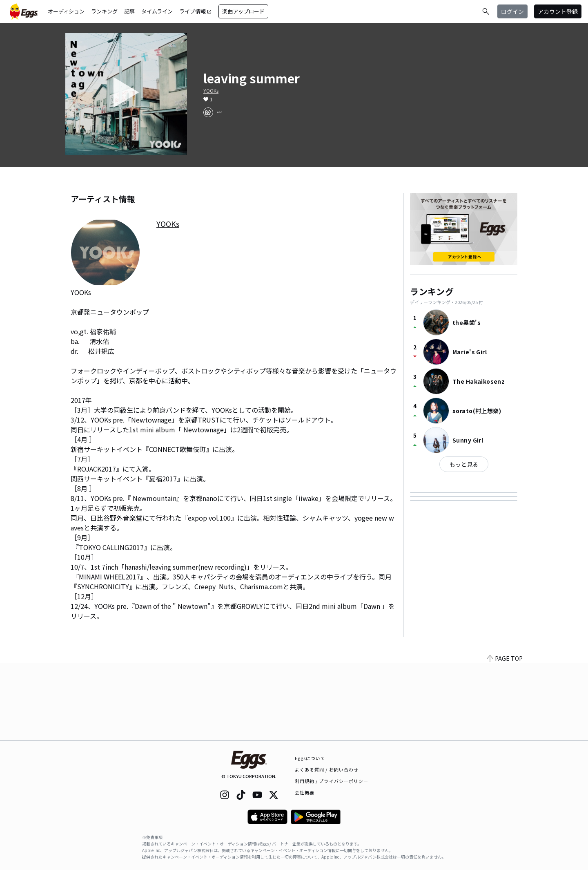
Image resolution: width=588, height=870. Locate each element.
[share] (208, 112)
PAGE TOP (505, 736)
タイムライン (157, 11)
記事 (129, 11)
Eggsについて (310, 758)
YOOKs (211, 91)
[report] (220, 112)
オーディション (66, 11)
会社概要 (305, 792)
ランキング (104, 11)
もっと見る (464, 464)
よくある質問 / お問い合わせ (327, 769)
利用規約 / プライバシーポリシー (332, 781)
